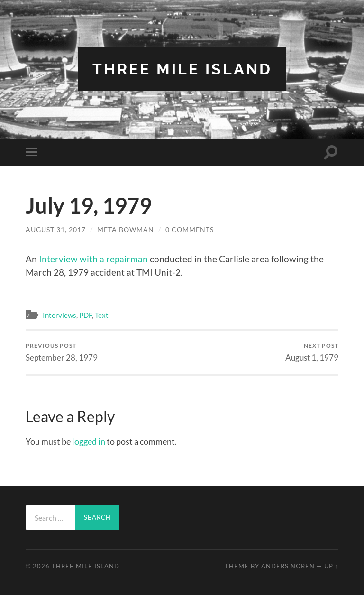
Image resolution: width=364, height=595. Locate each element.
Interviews (59, 315)
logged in (89, 441)
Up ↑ (331, 566)
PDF (86, 315)
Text (102, 315)
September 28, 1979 (62, 352)
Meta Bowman (126, 229)
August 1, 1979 (312, 352)
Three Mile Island (182, 69)
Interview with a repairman (93, 259)
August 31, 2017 (56, 229)
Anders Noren (288, 566)
